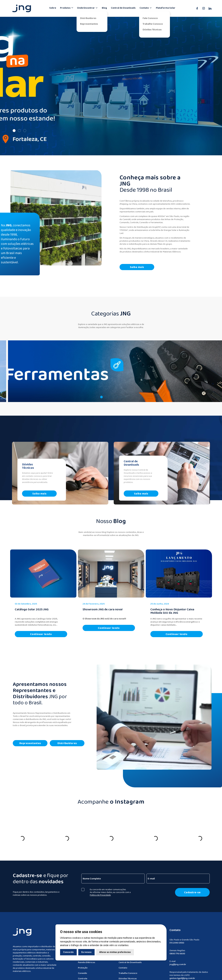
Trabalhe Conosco (153, 24)
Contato (146, 8)
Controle (83, 976)
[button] (98, 395)
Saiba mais (138, 265)
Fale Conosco (150, 18)
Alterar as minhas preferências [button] (115, 952)
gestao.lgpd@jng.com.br (182, 976)
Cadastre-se (193, 890)
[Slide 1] (14, 128)
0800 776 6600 (177, 951)
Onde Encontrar (87, 8)
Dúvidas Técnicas (152, 30)
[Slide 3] (25, 128)
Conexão (82, 971)
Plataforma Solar (166, 8)
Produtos (65, 8)
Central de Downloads (123, 8)
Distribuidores (88, 18)
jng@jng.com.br (178, 962)
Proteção (83, 966)
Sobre (53, 8)
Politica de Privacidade (101, 892)
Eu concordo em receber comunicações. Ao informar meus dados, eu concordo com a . (111, 890)
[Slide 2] (19, 128)
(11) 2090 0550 (177, 941)
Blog (104, 8)
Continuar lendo (41, 632)
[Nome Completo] (114, 876)
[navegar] (111, 368)
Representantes (89, 24)
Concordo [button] (68, 952)
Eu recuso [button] (86, 952)
